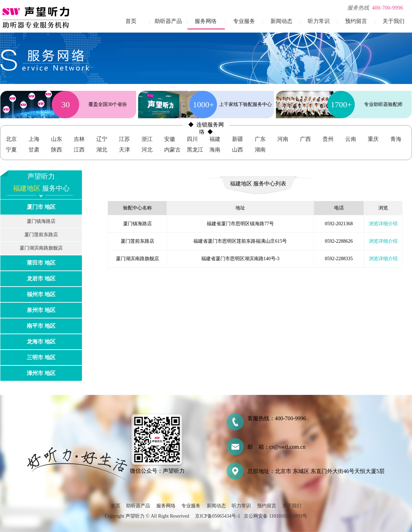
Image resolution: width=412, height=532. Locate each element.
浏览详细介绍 (383, 224)
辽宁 (102, 139)
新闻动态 (281, 21)
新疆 (238, 139)
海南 (215, 150)
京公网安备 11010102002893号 (275, 516)
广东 (260, 139)
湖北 (102, 150)
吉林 (79, 139)
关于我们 (393, 21)
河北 (147, 150)
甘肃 (34, 150)
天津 (124, 150)
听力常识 (319, 21)
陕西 (57, 150)
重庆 (373, 139)
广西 (305, 139)
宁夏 (11, 150)
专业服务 (244, 21)
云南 (351, 139)
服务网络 (206, 21)
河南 (283, 139)
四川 (192, 139)
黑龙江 (195, 150)
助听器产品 (168, 21)
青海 (396, 139)
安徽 (170, 139)
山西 (238, 150)
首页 (131, 21)
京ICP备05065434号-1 (217, 516)
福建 (215, 139)
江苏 (124, 139)
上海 (34, 139)
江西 (79, 150)
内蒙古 (172, 150)
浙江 (147, 139)
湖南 (260, 150)
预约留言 (356, 21)
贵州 (328, 139)
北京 (11, 139)
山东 (57, 139)
